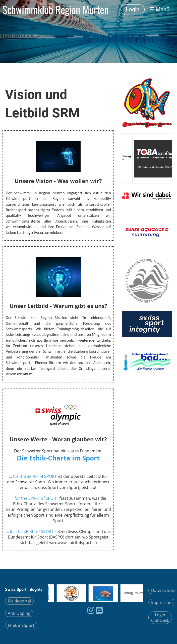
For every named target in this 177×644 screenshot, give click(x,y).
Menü (160, 9)
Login (133, 9)
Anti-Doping (19, 613)
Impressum (162, 602)
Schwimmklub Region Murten (56, 10)
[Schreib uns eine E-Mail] (99, 610)
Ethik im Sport (21, 625)
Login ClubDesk (160, 618)
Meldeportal (19, 601)
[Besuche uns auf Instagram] (91, 610)
